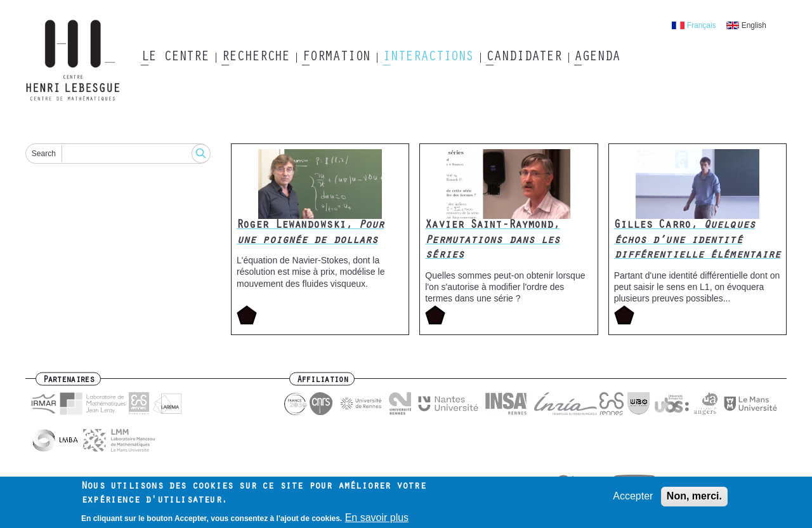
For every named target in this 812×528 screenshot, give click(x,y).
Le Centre (175, 58)
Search (44, 154)
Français (702, 25)
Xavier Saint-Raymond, (492, 241)
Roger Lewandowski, (310, 233)
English (754, 25)
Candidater (524, 58)
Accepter (633, 500)
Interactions (428, 58)
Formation (336, 58)
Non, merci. (694, 500)
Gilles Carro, (697, 241)
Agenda (597, 58)
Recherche (255, 58)
